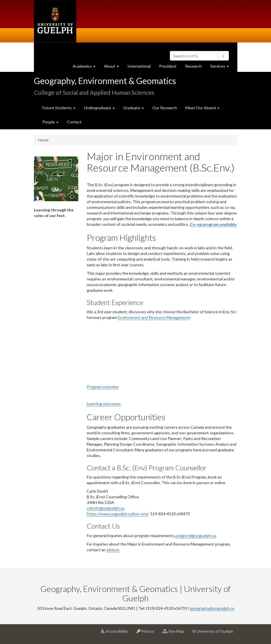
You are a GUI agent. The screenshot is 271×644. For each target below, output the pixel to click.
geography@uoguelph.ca (212, 608)
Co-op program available (213, 224)
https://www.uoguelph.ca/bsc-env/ (118, 514)
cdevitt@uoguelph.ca (106, 508)
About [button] (114, 67)
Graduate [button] (134, 108)
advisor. (113, 550)
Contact (74, 122)
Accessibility (117, 633)
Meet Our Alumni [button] (202, 108)
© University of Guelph (213, 631)
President (168, 66)
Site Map (175, 633)
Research (196, 67)
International (139, 66)
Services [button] (222, 67)
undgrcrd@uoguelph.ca (195, 535)
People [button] (50, 122)
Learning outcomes (104, 404)
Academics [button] (86, 67)
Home (43, 140)
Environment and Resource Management (154, 317)
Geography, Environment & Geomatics (105, 81)
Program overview (103, 387)
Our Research (165, 108)
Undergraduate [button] (99, 108)
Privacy (147, 633)
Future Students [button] (59, 108)
